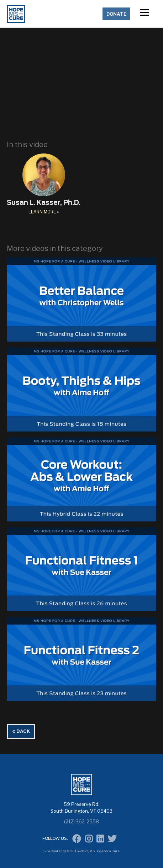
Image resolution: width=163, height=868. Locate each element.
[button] (144, 14)
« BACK (21, 731)
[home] (53, 14)
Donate (116, 14)
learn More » (44, 212)
